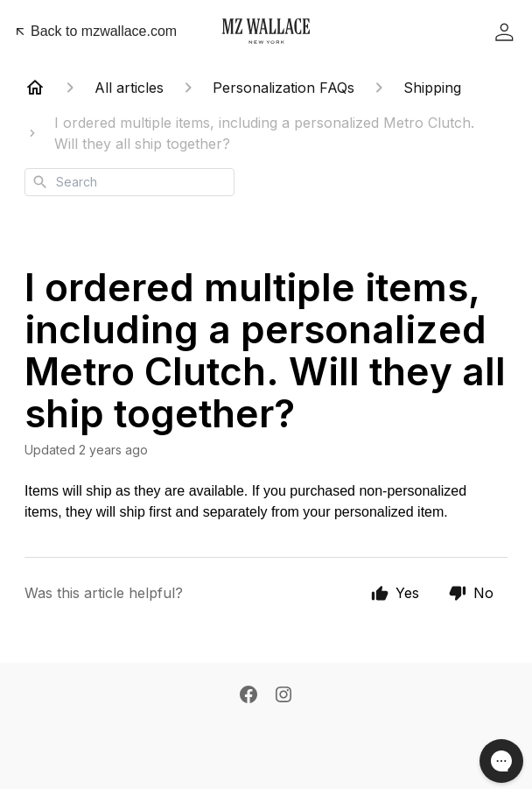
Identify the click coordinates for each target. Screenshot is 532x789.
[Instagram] (283, 694)
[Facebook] (248, 694)
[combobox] (129, 182)
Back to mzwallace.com (95, 31)
